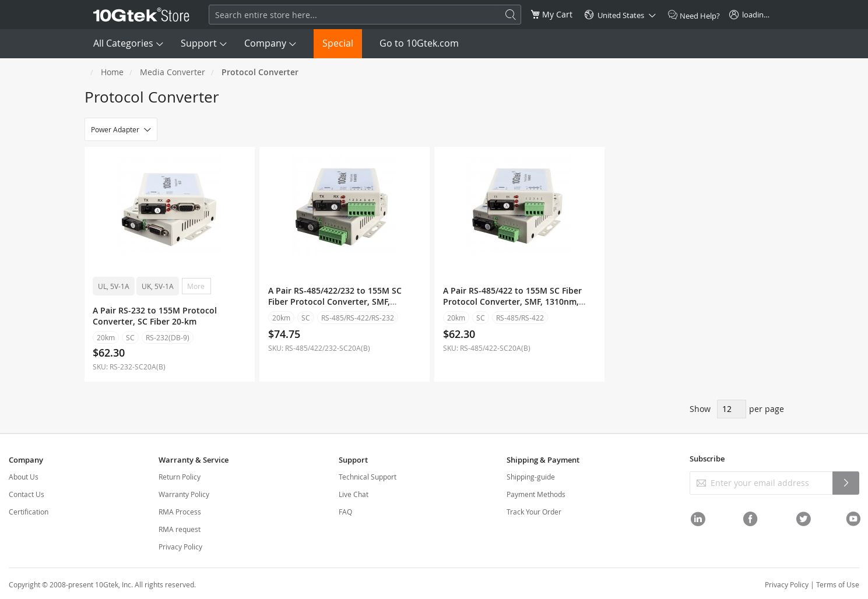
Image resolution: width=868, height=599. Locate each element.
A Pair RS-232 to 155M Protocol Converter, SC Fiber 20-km (155, 316)
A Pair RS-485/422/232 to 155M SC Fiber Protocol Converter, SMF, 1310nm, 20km (335, 302)
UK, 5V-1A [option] (158, 286)
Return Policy (180, 477)
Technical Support (368, 477)
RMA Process (180, 512)
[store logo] (142, 15)
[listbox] (170, 288)
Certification (29, 512)
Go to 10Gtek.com (419, 43)
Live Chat (354, 494)
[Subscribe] (846, 483)
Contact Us (27, 494)
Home (112, 72)
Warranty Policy (184, 494)
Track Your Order (534, 512)
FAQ (345, 512)
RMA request (180, 529)
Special (338, 43)
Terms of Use (838, 584)
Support (199, 43)
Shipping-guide (531, 477)
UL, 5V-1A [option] (114, 286)
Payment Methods (536, 494)
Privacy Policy (180, 547)
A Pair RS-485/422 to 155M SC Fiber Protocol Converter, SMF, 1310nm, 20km (512, 302)
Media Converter (173, 72)
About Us (24, 477)
